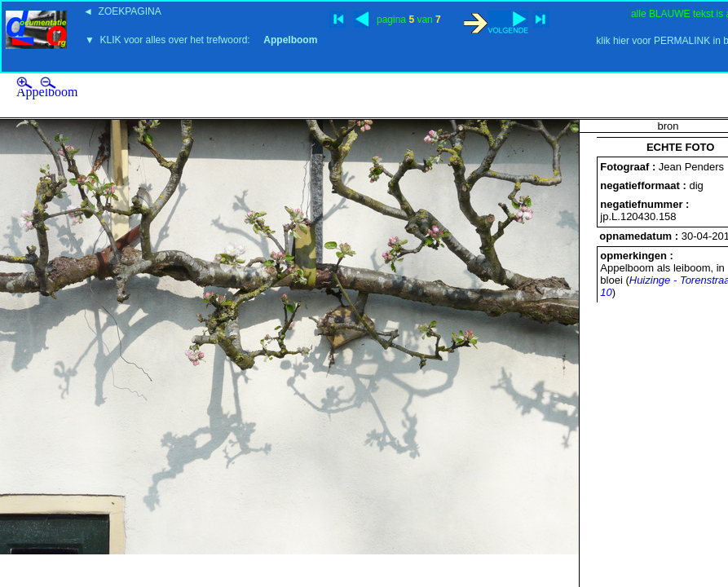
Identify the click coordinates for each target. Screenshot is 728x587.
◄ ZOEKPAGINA (122, 11)
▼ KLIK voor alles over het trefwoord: (201, 40)
